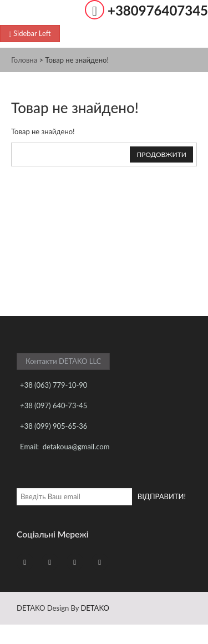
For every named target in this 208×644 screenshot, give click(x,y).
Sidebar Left (30, 33)
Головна (24, 60)
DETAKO (95, 608)
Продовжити (161, 154)
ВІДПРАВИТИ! (162, 496)
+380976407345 (158, 10)
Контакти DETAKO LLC (63, 361)
